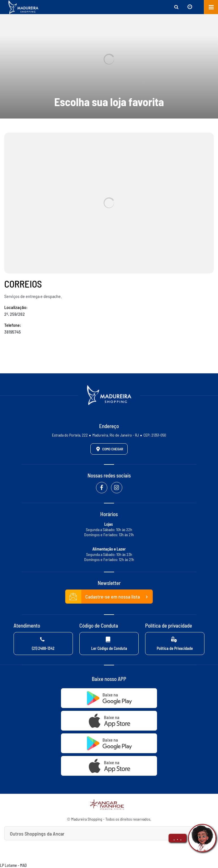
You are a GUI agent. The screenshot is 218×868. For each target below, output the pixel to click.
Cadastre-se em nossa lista (109, 597)
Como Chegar (109, 449)
